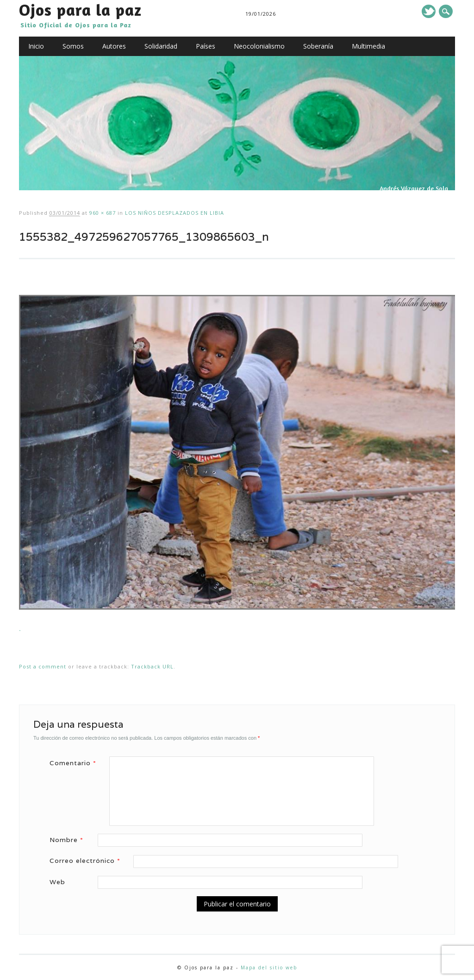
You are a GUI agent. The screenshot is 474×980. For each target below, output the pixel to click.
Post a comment (43, 666)
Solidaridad (161, 46)
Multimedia (368, 46)
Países (206, 46)
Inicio (36, 46)
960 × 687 (103, 213)
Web (57, 882)
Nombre (70, 840)
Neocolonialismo (259, 46)
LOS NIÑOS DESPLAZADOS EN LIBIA (175, 213)
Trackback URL (152, 666)
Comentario (76, 763)
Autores (114, 46)
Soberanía (318, 46)
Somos (73, 46)
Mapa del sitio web (269, 968)
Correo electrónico (88, 861)
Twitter (429, 11)
